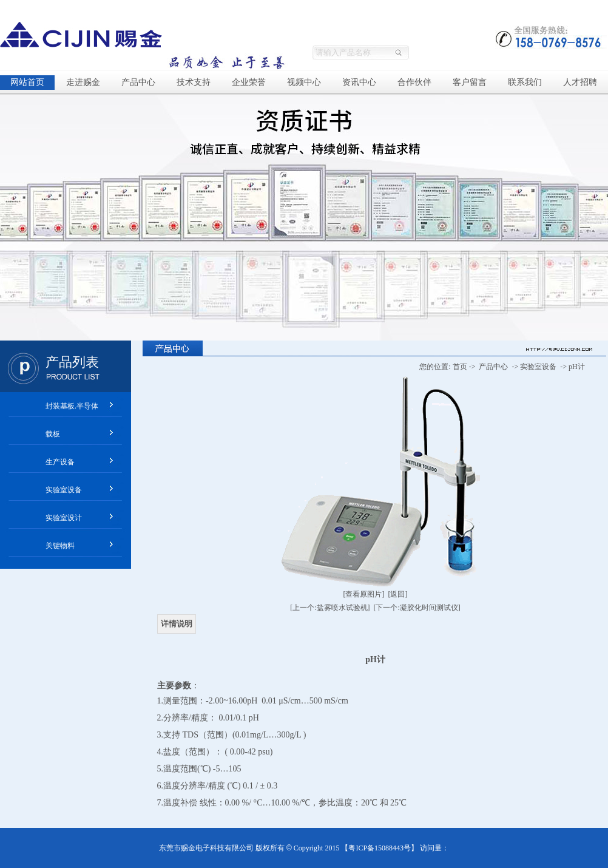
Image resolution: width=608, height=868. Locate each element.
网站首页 (27, 82)
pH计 (577, 367)
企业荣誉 (249, 82)
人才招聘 (580, 82)
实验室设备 (64, 490)
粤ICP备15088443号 (380, 848)
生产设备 (60, 462)
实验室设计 (64, 518)
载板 (53, 434)
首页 (460, 367)
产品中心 (138, 82)
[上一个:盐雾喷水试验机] (330, 608)
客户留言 (470, 82)
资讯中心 (359, 82)
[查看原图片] (364, 594)
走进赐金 (83, 82)
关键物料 (60, 546)
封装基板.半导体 (72, 406)
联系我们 (525, 82)
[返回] (398, 594)
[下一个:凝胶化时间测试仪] (417, 608)
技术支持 (194, 82)
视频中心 (304, 82)
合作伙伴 (414, 82)
